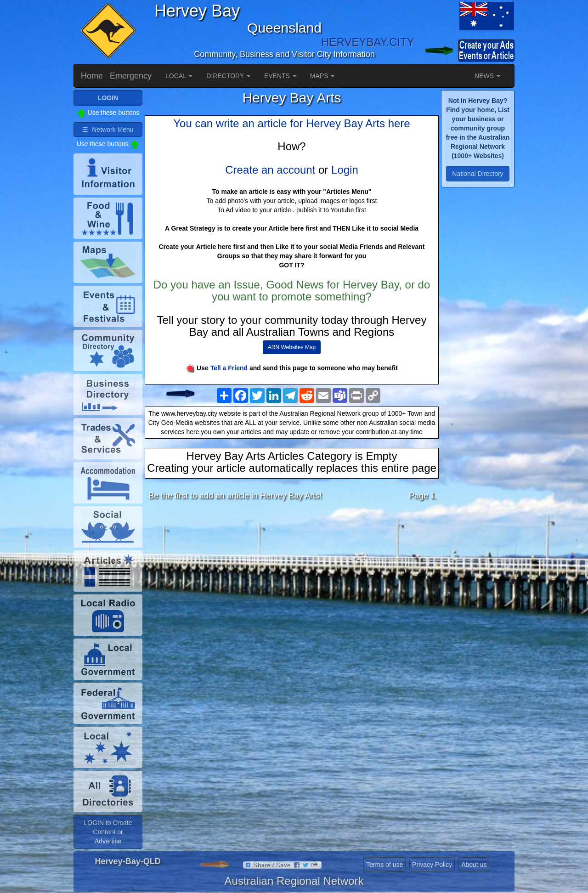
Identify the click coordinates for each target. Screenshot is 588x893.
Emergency (131, 76)
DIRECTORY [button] (228, 76)
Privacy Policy (432, 865)
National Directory (478, 174)
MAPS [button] (322, 76)
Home (92, 76)
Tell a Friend (229, 368)
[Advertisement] (292, 580)
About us (474, 865)
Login (345, 170)
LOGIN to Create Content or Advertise (108, 832)
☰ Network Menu (108, 130)
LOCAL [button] (179, 76)
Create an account (270, 170)
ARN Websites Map (292, 347)
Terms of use (384, 865)
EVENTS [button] (280, 76)
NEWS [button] (487, 76)
